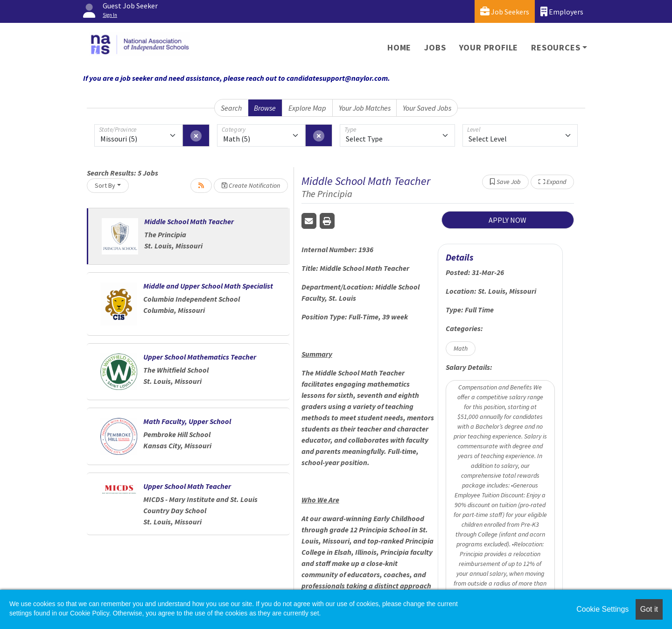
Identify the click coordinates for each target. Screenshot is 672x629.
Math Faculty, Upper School (187, 421)
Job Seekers (505, 11)
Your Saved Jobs (427, 108)
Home (399, 47)
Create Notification (251, 185)
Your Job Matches (365, 108)
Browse (265, 108)
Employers (562, 11)
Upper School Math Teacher (187, 486)
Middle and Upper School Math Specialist (208, 286)
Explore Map (307, 108)
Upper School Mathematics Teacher (200, 357)
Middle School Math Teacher (189, 221)
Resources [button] (556, 47)
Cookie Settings (602, 609)
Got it (649, 609)
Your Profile (489, 47)
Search (231, 108)
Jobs (435, 47)
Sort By (105, 185)
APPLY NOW (507, 220)
